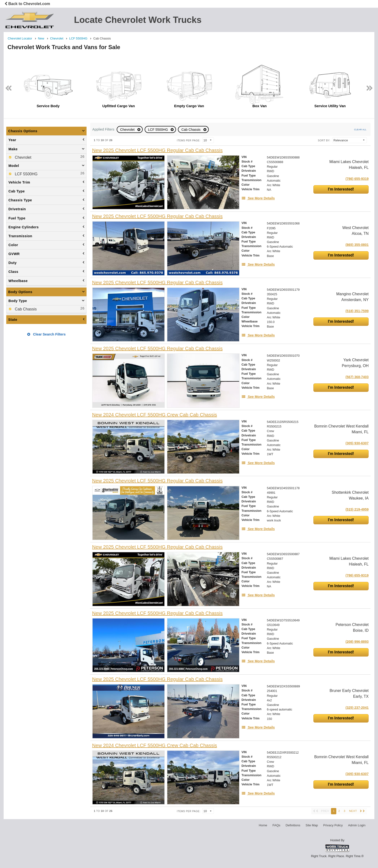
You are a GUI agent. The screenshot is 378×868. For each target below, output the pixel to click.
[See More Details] (258, 198)
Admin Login (357, 825)
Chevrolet (128, 130)
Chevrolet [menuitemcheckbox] (23, 157)
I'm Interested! (341, 189)
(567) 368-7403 (357, 377)
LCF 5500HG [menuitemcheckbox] (26, 174)
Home (263, 825)
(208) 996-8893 (357, 642)
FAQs (276, 825)
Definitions (293, 825)
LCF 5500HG (158, 130)
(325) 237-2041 (357, 708)
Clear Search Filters (46, 334)
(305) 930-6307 (357, 443)
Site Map (312, 825)
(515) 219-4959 (357, 509)
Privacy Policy (333, 825)
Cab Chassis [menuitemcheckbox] (25, 309)
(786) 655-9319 (357, 179)
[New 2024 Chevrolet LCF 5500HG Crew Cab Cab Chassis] (155, 415)
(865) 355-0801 (357, 245)
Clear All (360, 129)
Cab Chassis (191, 130)
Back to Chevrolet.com (27, 4)
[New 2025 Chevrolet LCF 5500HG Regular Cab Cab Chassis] (157, 150)
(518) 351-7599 (357, 311)
